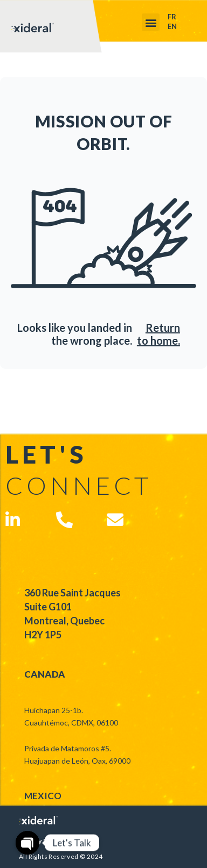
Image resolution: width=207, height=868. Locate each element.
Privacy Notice (42, 841)
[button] (151, 22)
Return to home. (158, 334)
